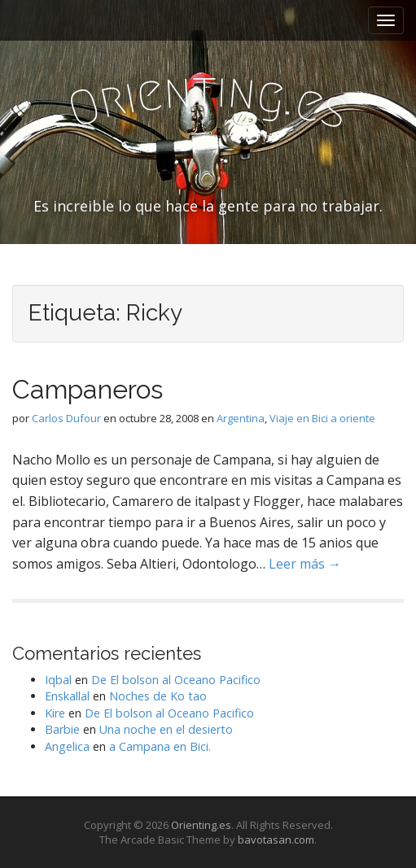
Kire (55, 713)
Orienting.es (201, 825)
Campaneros (88, 389)
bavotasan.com (276, 840)
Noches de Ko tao (158, 696)
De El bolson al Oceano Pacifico (176, 680)
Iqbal (58, 680)
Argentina (241, 418)
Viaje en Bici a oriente (322, 418)
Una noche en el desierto (166, 729)
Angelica (67, 746)
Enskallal (67, 696)
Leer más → (305, 564)
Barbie (62, 729)
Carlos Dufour (66, 418)
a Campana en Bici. (160, 746)
